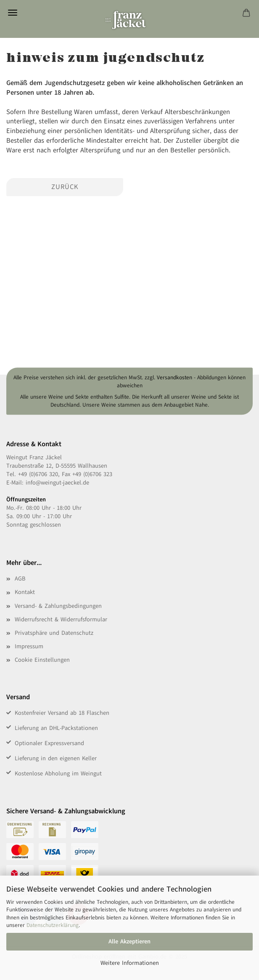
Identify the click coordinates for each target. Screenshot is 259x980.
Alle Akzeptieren (129, 941)
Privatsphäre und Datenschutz (54, 633)
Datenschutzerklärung (53, 925)
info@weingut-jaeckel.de (57, 483)
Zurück (65, 187)
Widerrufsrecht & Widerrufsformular (61, 619)
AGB (20, 579)
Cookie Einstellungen (42, 660)
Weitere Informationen (130, 963)
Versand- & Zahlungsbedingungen (58, 606)
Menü (13, 13)
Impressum (29, 646)
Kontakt (25, 592)
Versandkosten (174, 378)
